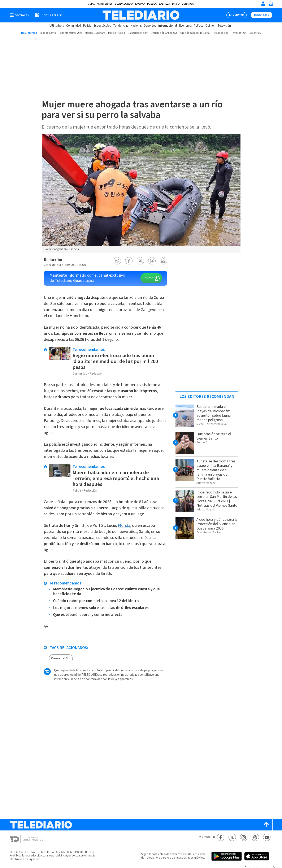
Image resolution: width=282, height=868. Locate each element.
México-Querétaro (95, 33)
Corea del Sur (61, 658)
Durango (188, 4)
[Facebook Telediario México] (221, 837)
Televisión (224, 26)
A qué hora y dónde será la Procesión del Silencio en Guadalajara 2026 (217, 524)
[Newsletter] (270, 5)
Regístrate (262, 15)
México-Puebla (117, 33)
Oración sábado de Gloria (195, 33)
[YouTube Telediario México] (267, 837)
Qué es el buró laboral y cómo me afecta (88, 615)
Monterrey (105, 4)
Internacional (168, 26)
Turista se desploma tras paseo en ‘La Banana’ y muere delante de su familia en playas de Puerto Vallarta (216, 470)
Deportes (150, 26)
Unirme (148, 278)
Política (199, 26)
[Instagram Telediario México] (244, 837)
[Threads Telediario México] (255, 837)
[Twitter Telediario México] (232, 837)
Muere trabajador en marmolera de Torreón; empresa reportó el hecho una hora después (116, 478)
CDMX (91, 4)
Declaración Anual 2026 (164, 33)
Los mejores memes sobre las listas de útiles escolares (101, 608)
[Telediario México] (141, 15)
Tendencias (121, 26)
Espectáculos (102, 26)
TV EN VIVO (237, 15)
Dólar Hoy (255, 33)
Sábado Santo (48, 33)
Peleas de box (220, 33)
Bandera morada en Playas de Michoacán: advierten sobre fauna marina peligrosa (214, 413)
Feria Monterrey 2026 (70, 33)
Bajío (176, 4)
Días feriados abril (138, 33)
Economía (185, 26)
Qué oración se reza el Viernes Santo (214, 436)
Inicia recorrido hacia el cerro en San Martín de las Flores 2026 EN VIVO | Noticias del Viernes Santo (217, 499)
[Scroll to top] (266, 825)
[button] (117, 261)
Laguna (140, 4)
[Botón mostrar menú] (20, 15)
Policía (87, 26)
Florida (124, 526)
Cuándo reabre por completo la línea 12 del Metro (96, 601)
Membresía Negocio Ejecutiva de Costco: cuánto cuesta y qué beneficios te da (106, 592)
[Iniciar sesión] (263, 4)
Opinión (211, 26)
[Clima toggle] (47, 15)
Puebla (152, 4)
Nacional (136, 26)
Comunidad (74, 26)
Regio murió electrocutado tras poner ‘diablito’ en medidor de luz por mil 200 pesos (115, 361)
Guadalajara (124, 4)
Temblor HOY (239, 33)
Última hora (57, 26)
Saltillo (164, 4)
